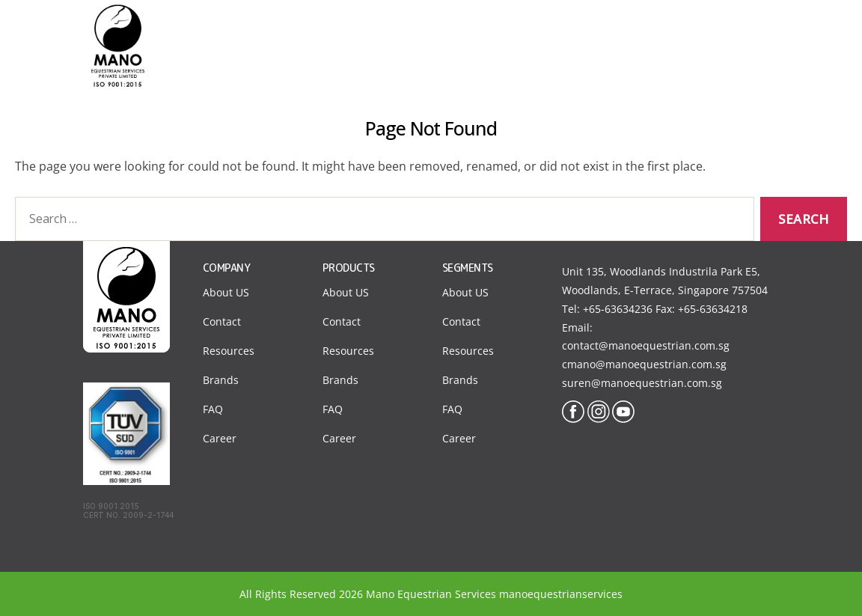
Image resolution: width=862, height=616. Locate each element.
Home (374, 29)
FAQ (213, 409)
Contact (667, 29)
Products (592, 29)
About (437, 29)
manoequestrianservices (561, 594)
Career (220, 438)
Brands (221, 380)
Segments (511, 29)
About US (226, 292)
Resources (229, 351)
